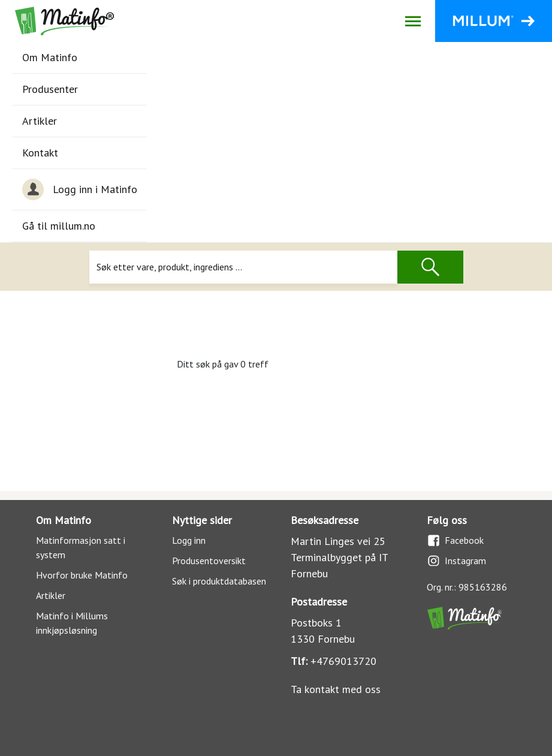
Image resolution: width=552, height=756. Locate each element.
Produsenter (50, 89)
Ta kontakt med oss (336, 689)
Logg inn (189, 540)
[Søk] (244, 267)
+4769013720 (343, 661)
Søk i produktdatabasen (219, 581)
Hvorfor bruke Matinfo (82, 575)
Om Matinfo (50, 57)
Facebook (455, 540)
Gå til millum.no (59, 226)
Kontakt (40, 153)
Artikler (40, 121)
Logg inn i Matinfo (80, 189)
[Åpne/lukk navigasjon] (413, 21)
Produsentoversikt (209, 561)
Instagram (456, 561)
